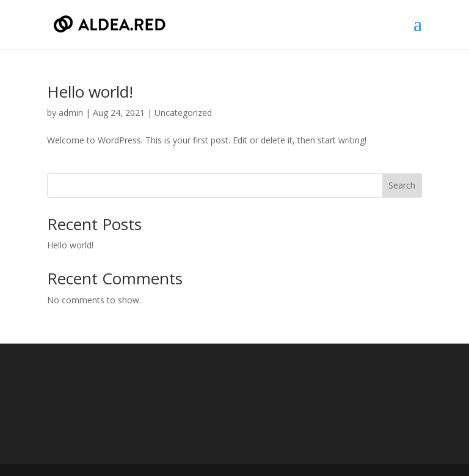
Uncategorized (183, 113)
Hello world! (90, 92)
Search (402, 185)
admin (71, 113)
